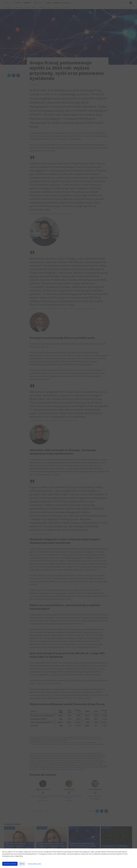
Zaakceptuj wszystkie (10, 864)
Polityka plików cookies (34, 864)
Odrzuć (22, 864)
